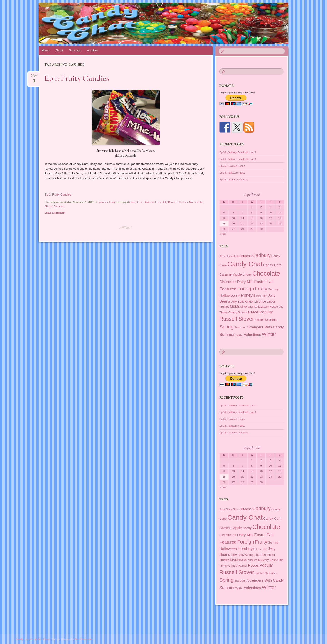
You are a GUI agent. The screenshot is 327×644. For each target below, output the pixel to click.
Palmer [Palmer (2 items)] (243, 312)
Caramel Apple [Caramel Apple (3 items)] (231, 274)
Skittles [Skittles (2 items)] (259, 320)
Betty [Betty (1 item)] (222, 256)
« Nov (223, 234)
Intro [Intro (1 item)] (258, 296)
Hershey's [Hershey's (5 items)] (246, 295)
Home (46, 50)
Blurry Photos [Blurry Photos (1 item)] (233, 256)
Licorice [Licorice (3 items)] (260, 301)
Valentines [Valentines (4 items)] (253, 335)
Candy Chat (136, 202)
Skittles (48, 206)
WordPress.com (83, 639)
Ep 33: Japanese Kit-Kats (233, 179)
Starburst (59, 206)
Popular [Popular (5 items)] (266, 312)
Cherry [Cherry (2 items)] (247, 275)
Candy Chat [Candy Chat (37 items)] (245, 264)
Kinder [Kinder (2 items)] (249, 302)
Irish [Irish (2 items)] (264, 296)
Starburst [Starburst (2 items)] (240, 327)
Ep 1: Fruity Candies (77, 79)
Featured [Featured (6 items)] (228, 289)
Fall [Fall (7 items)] (270, 282)
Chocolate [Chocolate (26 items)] (266, 273)
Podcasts (75, 50)
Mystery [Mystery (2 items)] (263, 307)
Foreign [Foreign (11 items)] (246, 289)
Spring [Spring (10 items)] (226, 327)
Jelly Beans (169, 202)
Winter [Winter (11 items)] (269, 334)
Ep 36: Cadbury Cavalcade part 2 (238, 152)
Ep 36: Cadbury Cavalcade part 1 (238, 159)
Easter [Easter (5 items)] (260, 282)
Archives (93, 50)
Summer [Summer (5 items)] (227, 335)
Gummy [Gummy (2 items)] (273, 289)
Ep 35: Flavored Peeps (232, 166)
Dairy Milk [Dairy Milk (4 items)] (245, 282)
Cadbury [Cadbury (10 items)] (261, 255)
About (59, 50)
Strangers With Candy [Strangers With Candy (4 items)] (265, 327)
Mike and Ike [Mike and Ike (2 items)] (249, 307)
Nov (34, 77)
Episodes (103, 202)
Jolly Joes (182, 202)
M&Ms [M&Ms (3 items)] (235, 306)
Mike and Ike (196, 202)
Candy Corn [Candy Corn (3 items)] (272, 265)
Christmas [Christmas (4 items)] (228, 282)
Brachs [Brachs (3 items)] (246, 256)
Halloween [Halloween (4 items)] (228, 295)
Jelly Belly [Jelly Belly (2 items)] (237, 302)
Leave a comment (55, 213)
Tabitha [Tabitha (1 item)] (239, 335)
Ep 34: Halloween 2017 (232, 173)
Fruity (112, 202)
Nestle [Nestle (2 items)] (274, 307)
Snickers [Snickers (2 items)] (271, 320)
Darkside (149, 202)
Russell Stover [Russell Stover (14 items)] (237, 319)
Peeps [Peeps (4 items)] (253, 312)
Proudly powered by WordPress (32, 639)
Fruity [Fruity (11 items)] (261, 289)
